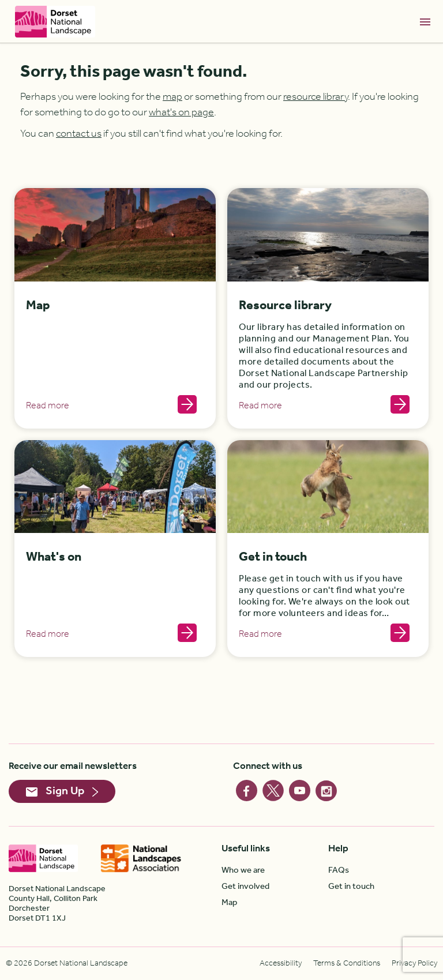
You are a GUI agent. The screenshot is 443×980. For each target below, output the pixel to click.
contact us (79, 134)
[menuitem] (275, 870)
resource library (316, 97)
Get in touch (273, 557)
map (172, 97)
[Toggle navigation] (425, 22)
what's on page (181, 112)
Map (38, 306)
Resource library (285, 306)
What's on (54, 557)
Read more (48, 406)
